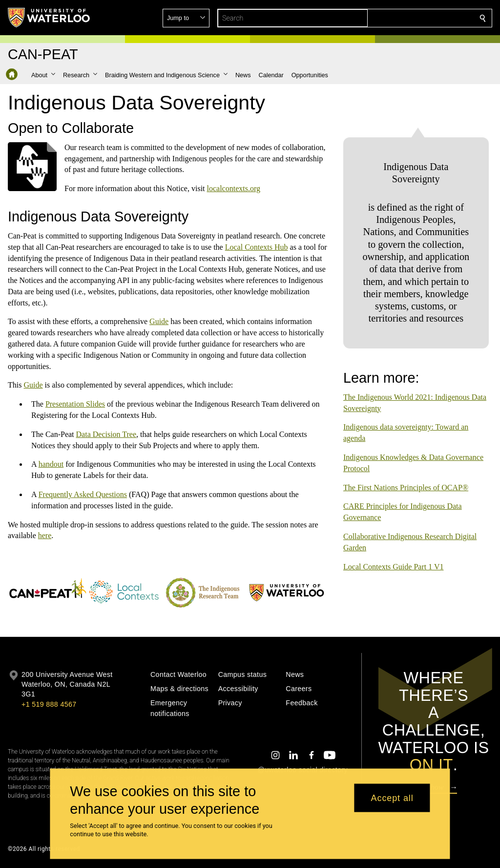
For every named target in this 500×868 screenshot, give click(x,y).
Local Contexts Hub (257, 247)
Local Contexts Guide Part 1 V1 (393, 559)
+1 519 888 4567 (49, 704)
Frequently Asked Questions (83, 494)
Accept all (392, 798)
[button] (412, 18)
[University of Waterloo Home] (49, 18)
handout (51, 464)
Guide (159, 321)
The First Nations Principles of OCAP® (406, 480)
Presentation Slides (75, 404)
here (45, 535)
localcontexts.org (234, 188)
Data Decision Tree (106, 434)
